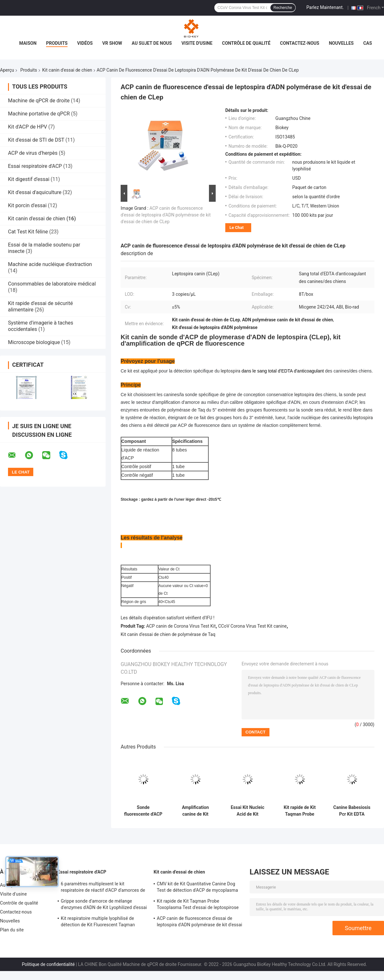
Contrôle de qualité (246, 43)
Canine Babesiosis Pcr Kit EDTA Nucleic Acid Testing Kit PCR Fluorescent (352, 811)
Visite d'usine (197, 43)
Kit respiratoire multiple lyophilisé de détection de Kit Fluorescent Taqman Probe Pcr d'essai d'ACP (98, 922)
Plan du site (12, 930)
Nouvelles (341, 43)
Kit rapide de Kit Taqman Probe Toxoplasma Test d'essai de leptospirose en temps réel (300, 811)
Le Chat (236, 227)
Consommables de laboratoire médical (52, 284)
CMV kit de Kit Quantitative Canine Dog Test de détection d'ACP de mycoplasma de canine (197, 888)
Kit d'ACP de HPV (28, 127)
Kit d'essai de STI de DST (36, 140)
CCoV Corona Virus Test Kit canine (252, 626)
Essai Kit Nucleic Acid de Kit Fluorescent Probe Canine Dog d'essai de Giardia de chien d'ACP (247, 811)
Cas (368, 43)
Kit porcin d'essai (27, 205)
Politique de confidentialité (48, 964)
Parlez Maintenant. (325, 7)
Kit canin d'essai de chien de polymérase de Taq (168, 634)
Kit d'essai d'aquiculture (35, 192)
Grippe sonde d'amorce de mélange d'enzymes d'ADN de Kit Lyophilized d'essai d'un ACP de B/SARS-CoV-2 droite (104, 905)
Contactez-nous (300, 43)
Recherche (283, 8)
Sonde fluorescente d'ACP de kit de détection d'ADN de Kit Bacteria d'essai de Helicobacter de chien (143, 811)
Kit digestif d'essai (29, 179)
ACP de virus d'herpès (33, 153)
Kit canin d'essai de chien (67, 70)
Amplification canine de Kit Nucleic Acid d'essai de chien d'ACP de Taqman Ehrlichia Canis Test (195, 811)
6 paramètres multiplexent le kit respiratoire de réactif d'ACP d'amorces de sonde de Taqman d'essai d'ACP (103, 888)
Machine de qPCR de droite (39, 101)
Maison (28, 43)
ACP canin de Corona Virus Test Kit (181, 626)
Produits (57, 43)
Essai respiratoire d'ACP (35, 166)
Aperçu (7, 70)
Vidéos (85, 43)
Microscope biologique (34, 342)
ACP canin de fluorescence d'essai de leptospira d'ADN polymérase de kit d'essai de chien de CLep (166, 215)
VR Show (112, 43)
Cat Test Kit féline (28, 232)
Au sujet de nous (152, 43)
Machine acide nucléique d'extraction (50, 264)
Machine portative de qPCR (39, 114)
